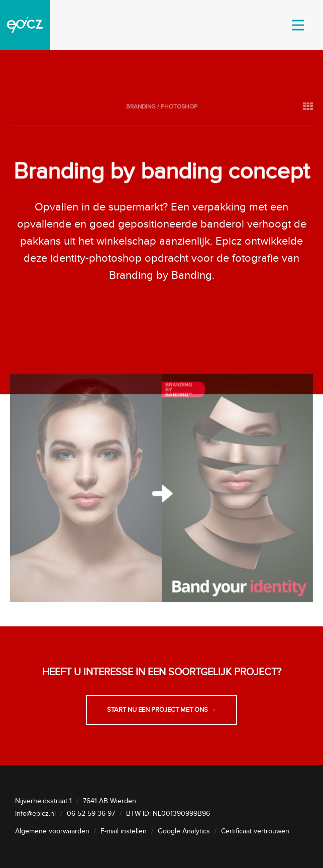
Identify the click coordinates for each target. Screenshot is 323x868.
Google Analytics (184, 831)
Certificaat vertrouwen (255, 831)
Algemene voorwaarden (52, 831)
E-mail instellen (124, 831)
